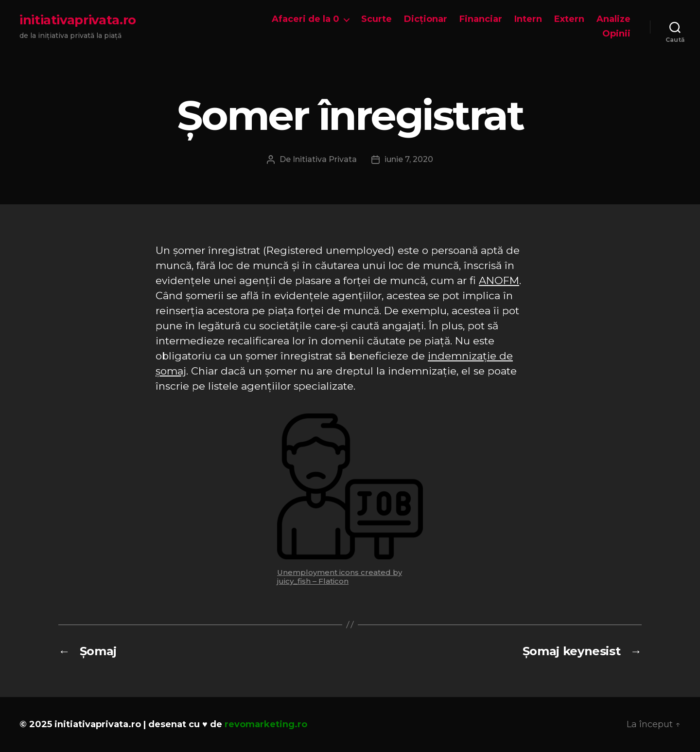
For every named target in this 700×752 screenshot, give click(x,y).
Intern (528, 19)
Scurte (376, 19)
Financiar (481, 19)
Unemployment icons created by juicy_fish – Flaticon (340, 577)
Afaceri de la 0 (306, 19)
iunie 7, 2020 (409, 159)
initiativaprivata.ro (78, 20)
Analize (613, 19)
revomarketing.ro (266, 724)
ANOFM (499, 280)
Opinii (616, 34)
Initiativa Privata (325, 159)
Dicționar (426, 19)
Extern (569, 19)
